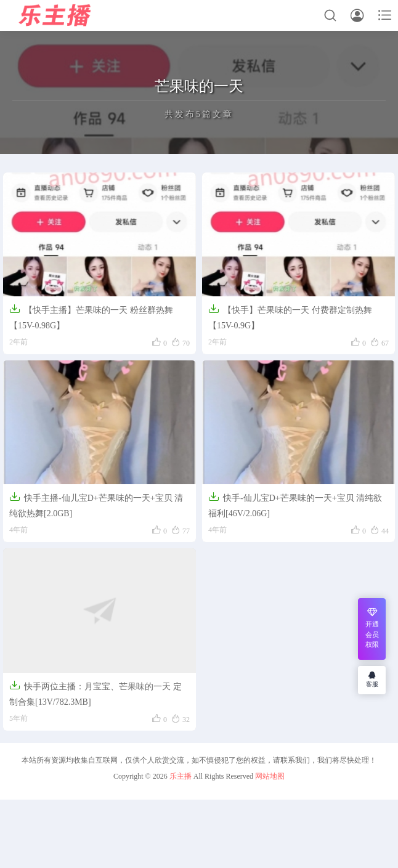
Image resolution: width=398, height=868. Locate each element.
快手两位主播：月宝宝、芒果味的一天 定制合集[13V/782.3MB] (95, 693)
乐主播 (181, 776)
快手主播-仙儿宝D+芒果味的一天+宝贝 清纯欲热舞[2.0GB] (96, 505)
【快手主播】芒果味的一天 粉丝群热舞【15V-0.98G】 (91, 317)
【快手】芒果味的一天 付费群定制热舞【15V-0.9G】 (290, 317)
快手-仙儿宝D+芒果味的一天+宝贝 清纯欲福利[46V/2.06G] (295, 505)
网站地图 (270, 776)
